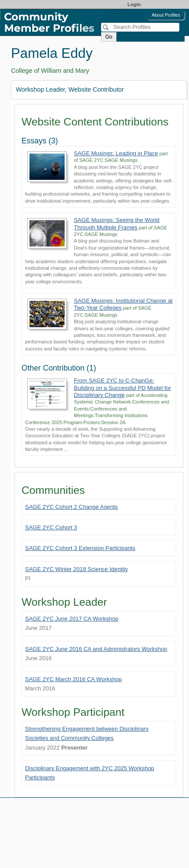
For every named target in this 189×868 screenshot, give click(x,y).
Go (109, 37)
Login (134, 4)
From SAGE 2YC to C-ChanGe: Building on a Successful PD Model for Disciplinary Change (122, 388)
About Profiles (166, 15)
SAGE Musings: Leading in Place (116, 153)
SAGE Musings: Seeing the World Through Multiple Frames (117, 223)
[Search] (140, 27)
